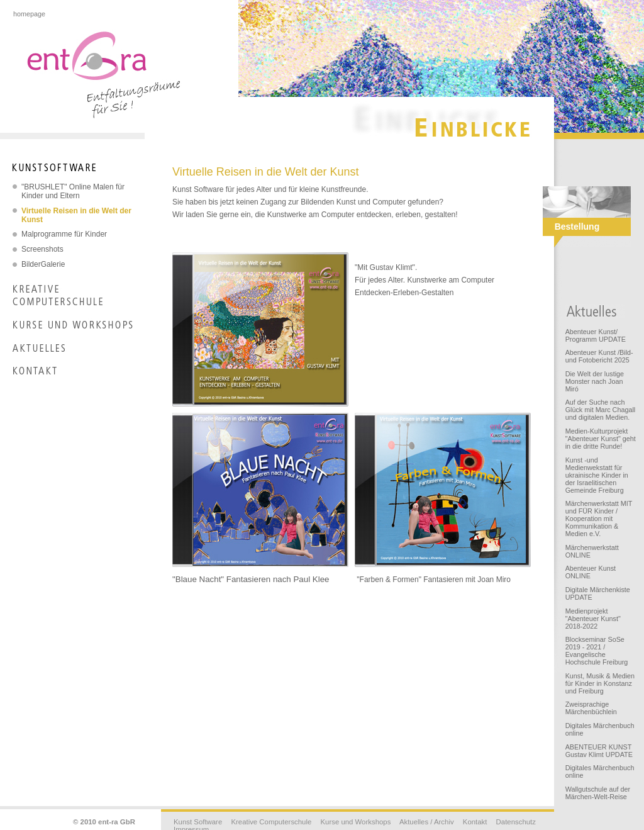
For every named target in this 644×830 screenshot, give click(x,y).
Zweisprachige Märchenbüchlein (591, 708)
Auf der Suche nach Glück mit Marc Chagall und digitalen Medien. (601, 410)
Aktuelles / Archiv (427, 822)
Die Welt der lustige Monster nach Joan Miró (595, 381)
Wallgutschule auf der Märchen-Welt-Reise (598, 793)
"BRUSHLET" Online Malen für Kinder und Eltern (73, 191)
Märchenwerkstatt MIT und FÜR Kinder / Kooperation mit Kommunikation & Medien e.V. (599, 519)
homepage (29, 14)
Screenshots (42, 249)
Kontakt (475, 822)
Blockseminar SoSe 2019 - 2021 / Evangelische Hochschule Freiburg (597, 651)
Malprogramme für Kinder (64, 234)
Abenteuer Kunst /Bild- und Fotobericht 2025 (599, 356)
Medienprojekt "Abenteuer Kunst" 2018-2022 (593, 619)
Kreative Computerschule (271, 822)
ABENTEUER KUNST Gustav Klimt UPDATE (599, 751)
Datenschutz (516, 822)
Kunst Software (198, 822)
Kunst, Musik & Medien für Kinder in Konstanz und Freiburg (600, 683)
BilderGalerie (43, 264)
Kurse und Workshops (355, 822)
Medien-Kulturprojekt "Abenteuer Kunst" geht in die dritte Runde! (601, 439)
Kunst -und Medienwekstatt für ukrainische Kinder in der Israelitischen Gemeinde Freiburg (597, 475)
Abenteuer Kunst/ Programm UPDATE (596, 335)
